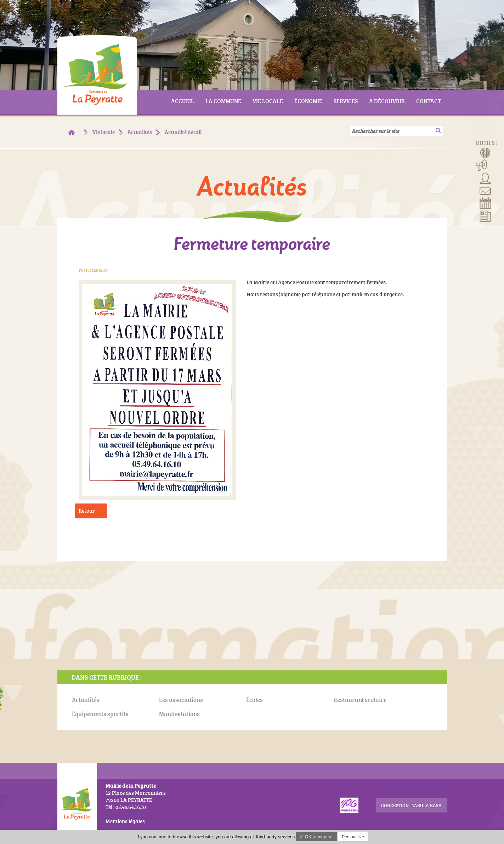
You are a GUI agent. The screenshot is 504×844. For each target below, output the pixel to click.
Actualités (485, 216)
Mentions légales (125, 821)
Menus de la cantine (485, 152)
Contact (485, 190)
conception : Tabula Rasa (411, 805)
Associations (485, 178)
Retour (87, 511)
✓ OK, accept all (317, 837)
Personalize (353, 837)
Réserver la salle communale (485, 203)
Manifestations (482, 165)
